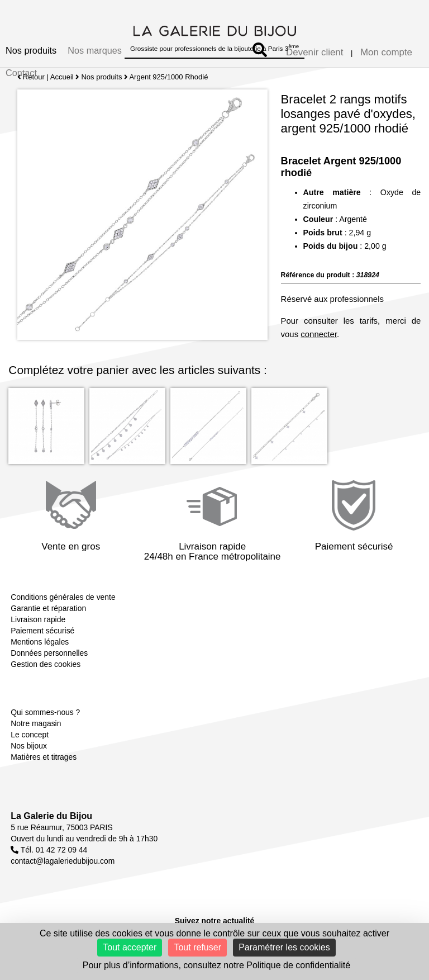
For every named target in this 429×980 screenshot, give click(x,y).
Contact (21, 73)
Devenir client (314, 52)
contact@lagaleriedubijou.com (63, 861)
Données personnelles (49, 653)
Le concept (30, 735)
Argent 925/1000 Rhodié (169, 77)
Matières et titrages (44, 757)
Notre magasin (36, 723)
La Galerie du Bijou (51, 816)
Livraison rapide (38, 619)
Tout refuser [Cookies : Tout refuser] (197, 947)
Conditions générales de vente (63, 597)
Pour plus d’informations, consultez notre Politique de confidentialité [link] (216, 965)
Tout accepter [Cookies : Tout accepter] (130, 947)
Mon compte (386, 52)
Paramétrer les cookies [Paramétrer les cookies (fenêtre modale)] (284, 947)
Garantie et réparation (48, 608)
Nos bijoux (29, 746)
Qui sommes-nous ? (45, 712)
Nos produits (31, 50)
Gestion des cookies (46, 664)
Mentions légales (40, 642)
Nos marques (95, 50)
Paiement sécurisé (42, 631)
